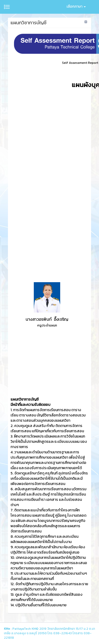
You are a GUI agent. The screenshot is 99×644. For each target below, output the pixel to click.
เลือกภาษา (76, 6)
